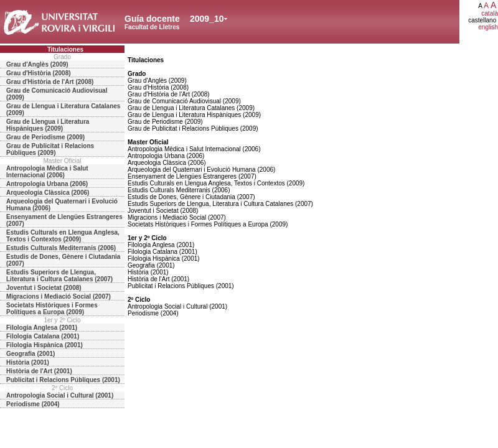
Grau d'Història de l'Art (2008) (50, 82)
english (488, 27)
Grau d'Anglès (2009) (37, 64)
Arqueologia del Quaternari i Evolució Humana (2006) (62, 205)
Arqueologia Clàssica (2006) (48, 193)
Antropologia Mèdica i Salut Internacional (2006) (47, 172)
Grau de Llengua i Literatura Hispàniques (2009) (48, 125)
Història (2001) (28, 362)
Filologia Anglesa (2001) (42, 328)
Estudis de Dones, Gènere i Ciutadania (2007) (63, 260)
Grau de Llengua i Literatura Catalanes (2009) (63, 110)
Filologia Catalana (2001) (43, 336)
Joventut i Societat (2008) (44, 288)
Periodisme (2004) (33, 404)
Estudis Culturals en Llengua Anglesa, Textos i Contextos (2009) (63, 236)
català (490, 13)
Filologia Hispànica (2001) (45, 345)
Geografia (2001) (31, 354)
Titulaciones (65, 49)
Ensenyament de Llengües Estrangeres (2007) (64, 220)
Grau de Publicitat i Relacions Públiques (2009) (50, 149)
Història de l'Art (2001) (39, 371)
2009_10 (207, 19)
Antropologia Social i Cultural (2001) (60, 395)
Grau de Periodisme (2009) (45, 137)
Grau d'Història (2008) (39, 73)
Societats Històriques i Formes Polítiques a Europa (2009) (52, 309)
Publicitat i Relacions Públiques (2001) (63, 380)
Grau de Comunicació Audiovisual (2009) (57, 94)
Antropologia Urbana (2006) (47, 184)
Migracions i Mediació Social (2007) (59, 296)
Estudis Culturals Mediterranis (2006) (61, 248)
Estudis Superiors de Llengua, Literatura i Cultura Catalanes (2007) (59, 276)
